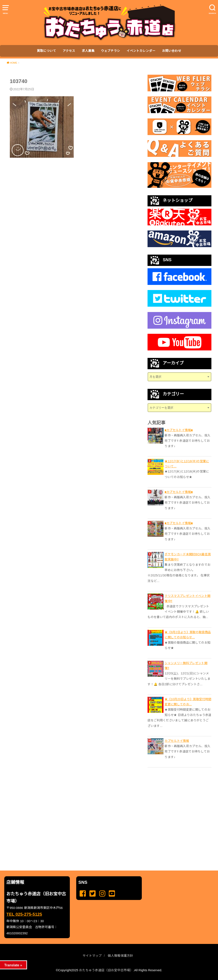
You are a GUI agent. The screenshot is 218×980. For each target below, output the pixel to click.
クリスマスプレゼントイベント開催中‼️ (187, 598)
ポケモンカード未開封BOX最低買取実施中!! (188, 557)
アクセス (69, 51)
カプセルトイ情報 (177, 741)
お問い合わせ (172, 51)
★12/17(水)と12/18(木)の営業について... (187, 464)
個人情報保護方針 (120, 956)
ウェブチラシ (110, 51)
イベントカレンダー (141, 51)
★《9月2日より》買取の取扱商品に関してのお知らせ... (188, 635)
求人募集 (88, 51)
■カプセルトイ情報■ (179, 430)
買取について (46, 51)
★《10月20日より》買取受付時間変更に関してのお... (188, 702)
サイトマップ (92, 956)
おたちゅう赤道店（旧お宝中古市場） (106, 970)
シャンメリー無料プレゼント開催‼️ (186, 666)
